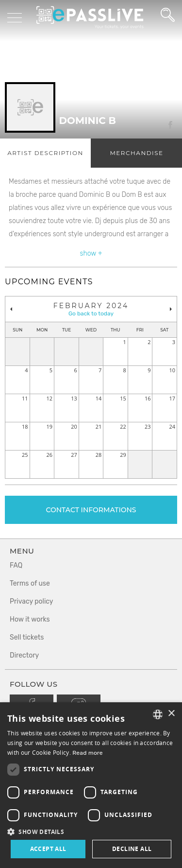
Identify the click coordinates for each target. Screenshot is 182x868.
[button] (91, 831)
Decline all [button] (132, 849)
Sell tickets (27, 637)
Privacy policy (32, 601)
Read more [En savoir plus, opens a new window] (88, 753)
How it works (30, 619)
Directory (24, 655)
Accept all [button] (48, 849)
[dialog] (91, 785)
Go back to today (91, 313)
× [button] (171, 714)
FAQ (16, 565)
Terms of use (30, 583)
